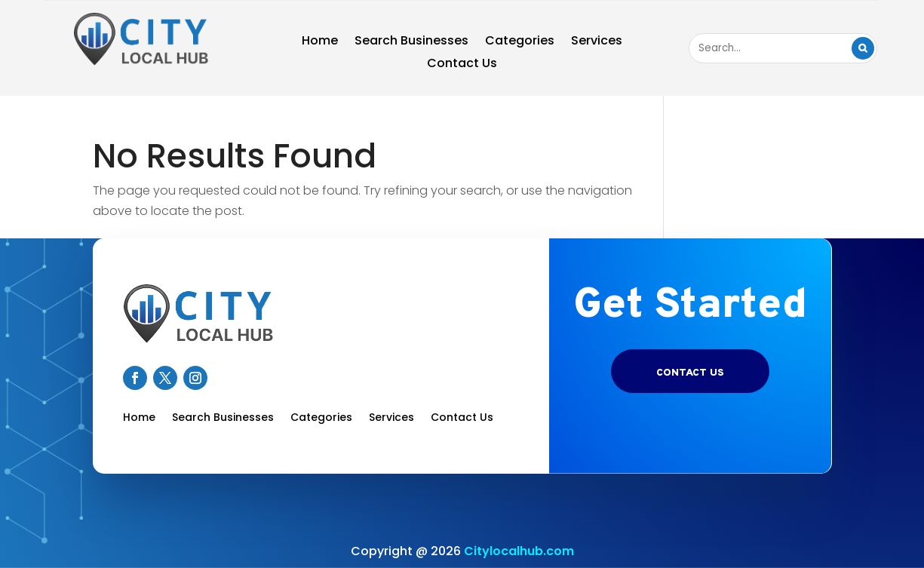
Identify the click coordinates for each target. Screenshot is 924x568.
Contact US (690, 373)
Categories (520, 42)
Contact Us (462, 65)
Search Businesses (411, 42)
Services (597, 42)
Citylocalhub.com (519, 551)
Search (863, 48)
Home (320, 42)
